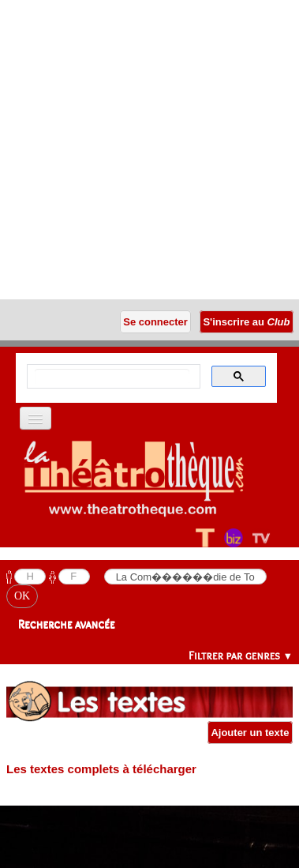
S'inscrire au (247, 322)
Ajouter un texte (250, 733)
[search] (112, 377)
